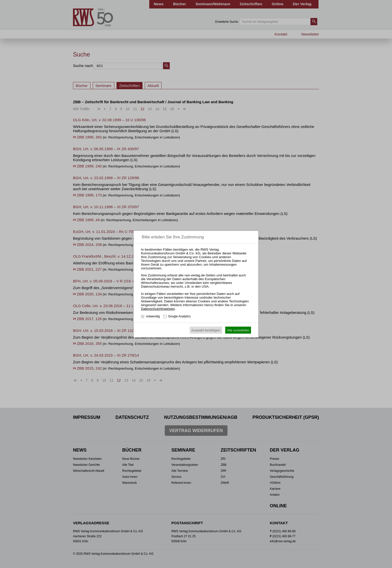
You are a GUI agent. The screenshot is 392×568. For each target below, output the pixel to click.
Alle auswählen (238, 330)
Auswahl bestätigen (206, 330)
